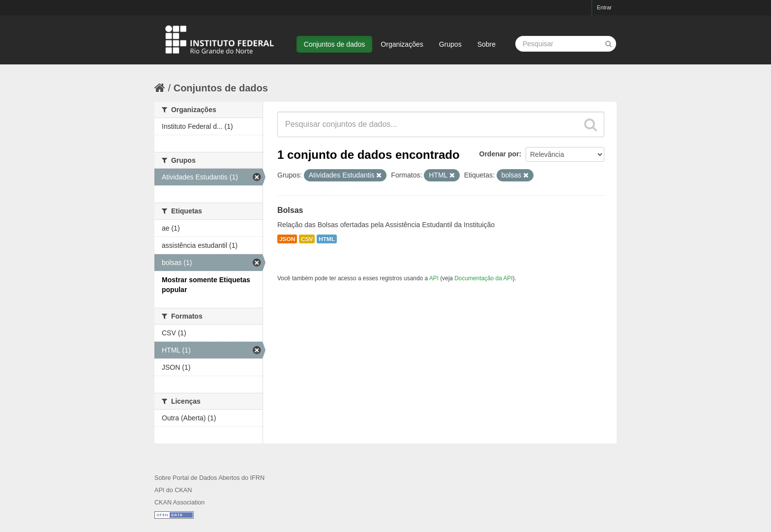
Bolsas (290, 210)
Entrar (604, 7)
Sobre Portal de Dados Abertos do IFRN (209, 478)
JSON (287, 239)
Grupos (450, 44)
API (434, 278)
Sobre (487, 44)
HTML (327, 239)
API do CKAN (173, 490)
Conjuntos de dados (335, 44)
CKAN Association (179, 502)
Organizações (402, 44)
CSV (307, 239)
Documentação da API (483, 278)
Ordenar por (499, 154)
